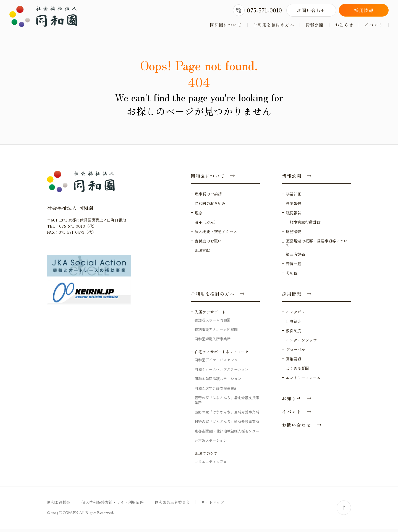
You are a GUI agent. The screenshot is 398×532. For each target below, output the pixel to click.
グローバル (295, 352)
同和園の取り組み (210, 206)
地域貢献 (202, 253)
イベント (374, 25)
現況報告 (294, 215)
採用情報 (364, 10)
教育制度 (294, 333)
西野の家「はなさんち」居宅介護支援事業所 (227, 403)
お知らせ (344, 25)
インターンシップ (301, 343)
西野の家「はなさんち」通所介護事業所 (227, 415)
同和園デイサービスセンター (218, 363)
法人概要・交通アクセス (216, 234)
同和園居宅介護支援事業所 (216, 391)
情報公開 (315, 25)
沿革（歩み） (206, 225)
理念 (198, 215)
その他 (292, 276)
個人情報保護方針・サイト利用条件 (112, 505)
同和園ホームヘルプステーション (222, 372)
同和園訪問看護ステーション (218, 382)
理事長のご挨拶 (208, 197)
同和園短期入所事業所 (213, 342)
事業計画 (294, 197)
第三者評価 (295, 257)
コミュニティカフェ (211, 464)
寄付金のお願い (208, 244)
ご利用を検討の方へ (274, 25)
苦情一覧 (294, 266)
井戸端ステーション (211, 443)
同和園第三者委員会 (172, 505)
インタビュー (297, 315)
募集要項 (294, 362)
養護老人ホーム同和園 (213, 323)
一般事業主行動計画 (303, 225)
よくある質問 (297, 371)
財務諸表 (294, 234)
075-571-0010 (257, 10)
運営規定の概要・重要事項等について (317, 246)
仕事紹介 (294, 324)
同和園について (226, 25)
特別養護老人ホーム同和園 (216, 332)
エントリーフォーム (303, 380)
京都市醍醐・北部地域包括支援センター (227, 434)
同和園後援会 (59, 505)
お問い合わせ (311, 10)
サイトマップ (213, 505)
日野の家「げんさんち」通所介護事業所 (227, 424)
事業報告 (294, 206)
